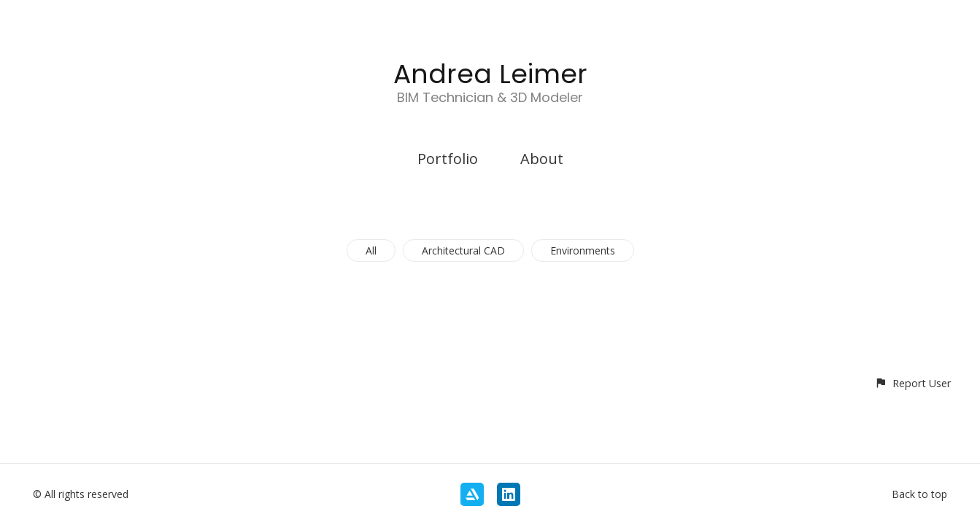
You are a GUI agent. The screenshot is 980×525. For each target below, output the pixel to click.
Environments (583, 250)
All (371, 250)
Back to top (919, 494)
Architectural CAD (463, 250)
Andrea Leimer (490, 74)
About (542, 159)
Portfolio (448, 159)
